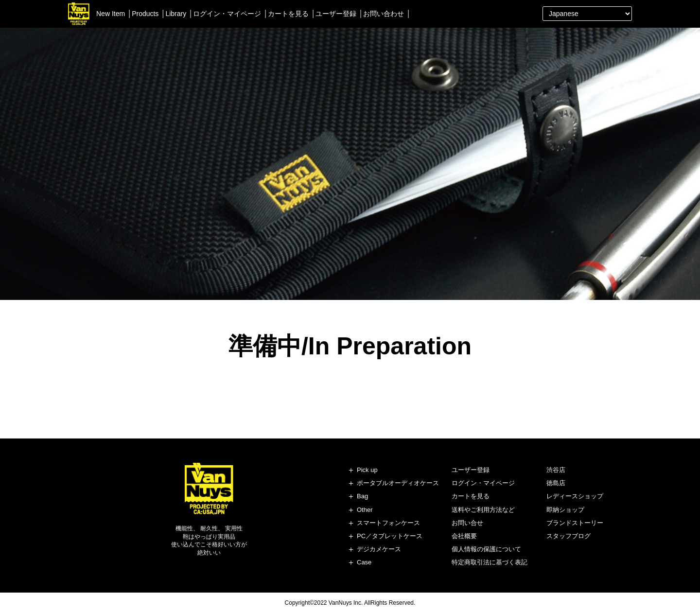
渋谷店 (556, 470)
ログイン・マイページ (227, 14)
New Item (111, 14)
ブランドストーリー (575, 523)
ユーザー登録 (336, 14)
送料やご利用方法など (483, 510)
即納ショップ (565, 510)
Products (145, 14)
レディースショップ (575, 496)
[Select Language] (587, 14)
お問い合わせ (384, 14)
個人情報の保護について (486, 549)
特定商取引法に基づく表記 (490, 562)
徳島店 (556, 483)
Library (176, 14)
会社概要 (464, 536)
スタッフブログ (569, 536)
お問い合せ (467, 523)
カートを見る (288, 14)
